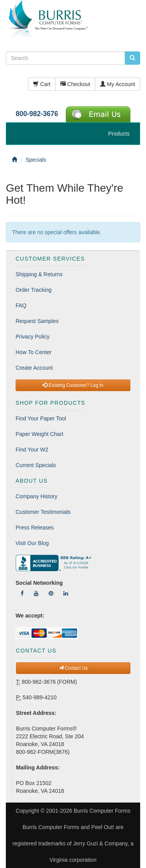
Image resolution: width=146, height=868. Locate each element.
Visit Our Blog (32, 543)
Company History (36, 496)
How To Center (33, 352)
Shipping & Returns (39, 274)
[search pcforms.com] (132, 58)
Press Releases (35, 528)
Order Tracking (34, 290)
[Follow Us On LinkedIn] (66, 593)
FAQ (21, 305)
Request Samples (37, 321)
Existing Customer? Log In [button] (73, 385)
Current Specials (36, 465)
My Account (118, 84)
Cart (42, 84)
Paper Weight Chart (40, 434)
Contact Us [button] (73, 668)
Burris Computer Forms (102, 811)
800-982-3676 (37, 114)
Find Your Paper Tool (41, 418)
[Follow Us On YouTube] (36, 593)
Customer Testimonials (43, 512)
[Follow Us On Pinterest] (51, 593)
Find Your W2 (32, 450)
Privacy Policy (33, 337)
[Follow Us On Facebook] (22, 593)
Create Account (34, 368)
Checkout (75, 84)
